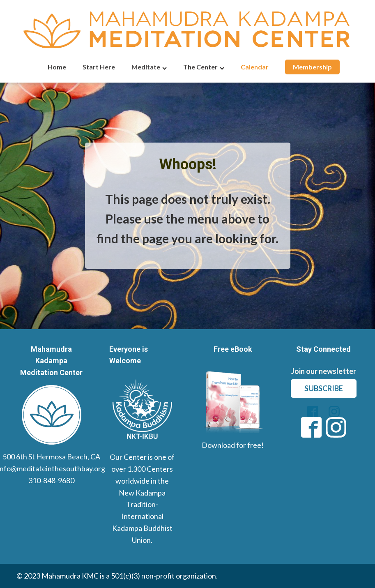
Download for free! (233, 445)
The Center (204, 67)
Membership (312, 67)
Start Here (99, 67)
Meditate (149, 67)
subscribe (324, 388)
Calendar (255, 67)
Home (57, 67)
